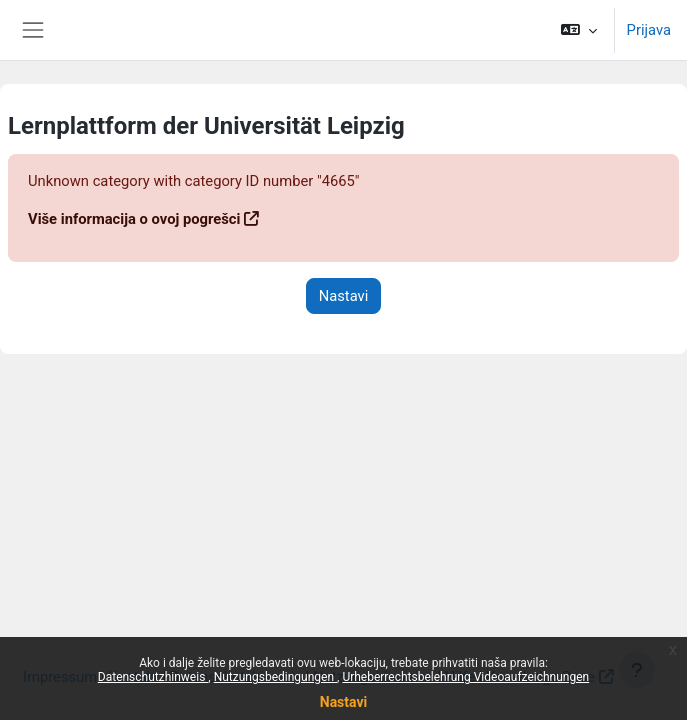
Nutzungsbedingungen (275, 677)
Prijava (649, 30)
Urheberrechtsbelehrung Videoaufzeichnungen (465, 677)
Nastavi (343, 702)
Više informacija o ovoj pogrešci (134, 219)
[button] (578, 30)
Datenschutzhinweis (153, 677)
